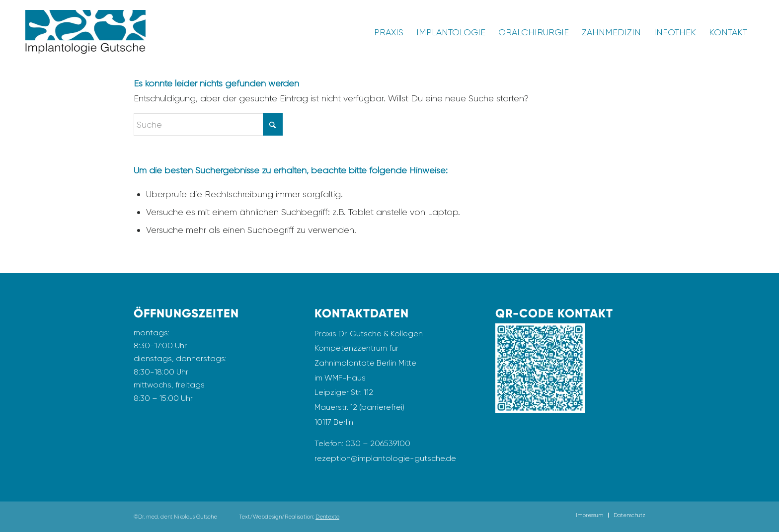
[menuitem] (389, 32)
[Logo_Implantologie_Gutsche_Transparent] (85, 32)
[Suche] (208, 124)
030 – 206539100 (378, 443)
